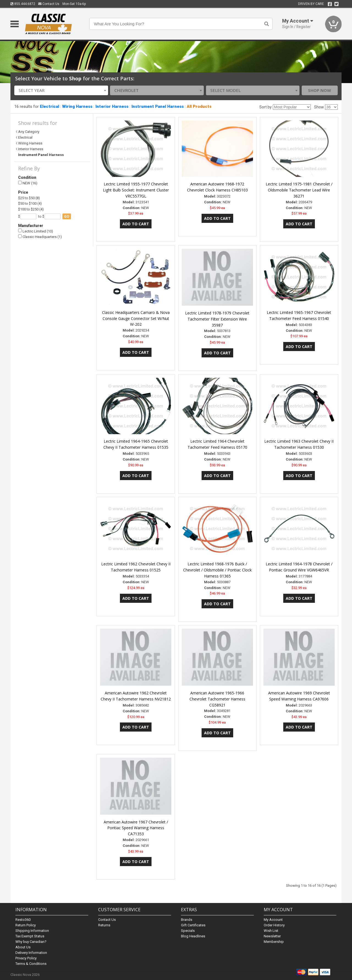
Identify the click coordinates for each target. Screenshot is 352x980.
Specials (188, 931)
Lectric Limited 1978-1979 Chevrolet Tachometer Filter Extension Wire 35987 (217, 319)
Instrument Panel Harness (158, 106)
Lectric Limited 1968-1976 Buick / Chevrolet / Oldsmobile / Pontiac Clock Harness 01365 (217, 570)
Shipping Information (32, 931)
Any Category (29, 132)
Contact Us (49, 4)
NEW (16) (28, 183)
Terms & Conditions (31, 964)
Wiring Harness (77, 106)
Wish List (271, 931)
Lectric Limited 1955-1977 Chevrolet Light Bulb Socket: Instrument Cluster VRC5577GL (136, 190)
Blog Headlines (193, 936)
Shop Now (320, 90)
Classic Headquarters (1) (40, 237)
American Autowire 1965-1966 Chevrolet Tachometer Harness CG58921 (217, 699)
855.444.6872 (23, 4)
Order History (274, 925)
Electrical (50, 106)
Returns (104, 925)
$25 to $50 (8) (29, 198)
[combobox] (61, 90)
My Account (273, 920)
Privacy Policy (26, 958)
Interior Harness (112, 106)
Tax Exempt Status (30, 936)
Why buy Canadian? (31, 942)
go (67, 216)
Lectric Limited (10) (36, 231)
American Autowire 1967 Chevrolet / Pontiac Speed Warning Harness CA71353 (136, 828)
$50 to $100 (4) (30, 203)
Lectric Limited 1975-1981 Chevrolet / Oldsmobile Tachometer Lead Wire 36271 (299, 190)
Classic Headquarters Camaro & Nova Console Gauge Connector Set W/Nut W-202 (136, 318)
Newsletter (272, 936)
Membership (274, 942)
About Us (23, 947)
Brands (187, 920)
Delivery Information (31, 953)
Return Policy (26, 925)
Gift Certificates (193, 925)
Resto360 (23, 920)
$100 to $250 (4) (31, 209)
